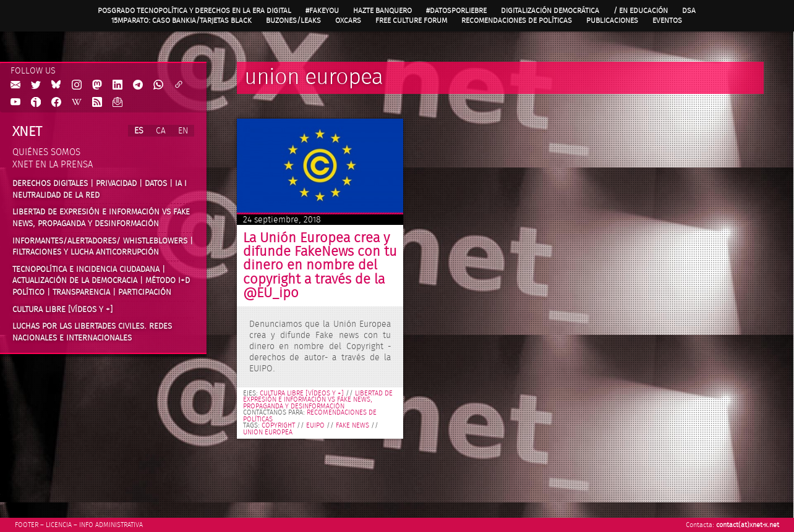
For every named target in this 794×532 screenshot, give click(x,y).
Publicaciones (612, 20)
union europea (268, 433)
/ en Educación (641, 11)
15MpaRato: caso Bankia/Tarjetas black (181, 20)
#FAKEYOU (322, 11)
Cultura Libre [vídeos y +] (62, 310)
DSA (689, 11)
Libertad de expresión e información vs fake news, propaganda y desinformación (318, 400)
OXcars (348, 20)
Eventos (667, 20)
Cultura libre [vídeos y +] (302, 394)
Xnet (27, 132)
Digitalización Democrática (550, 11)
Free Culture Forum (411, 20)
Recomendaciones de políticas (517, 20)
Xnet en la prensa (53, 165)
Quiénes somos (46, 152)
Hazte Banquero (382, 11)
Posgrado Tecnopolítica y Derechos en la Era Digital (194, 11)
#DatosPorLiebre (456, 11)
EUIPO (315, 426)
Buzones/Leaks (293, 20)
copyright (278, 426)
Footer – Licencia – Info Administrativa (79, 525)
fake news (352, 426)
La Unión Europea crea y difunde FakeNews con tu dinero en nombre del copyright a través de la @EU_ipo (320, 266)
